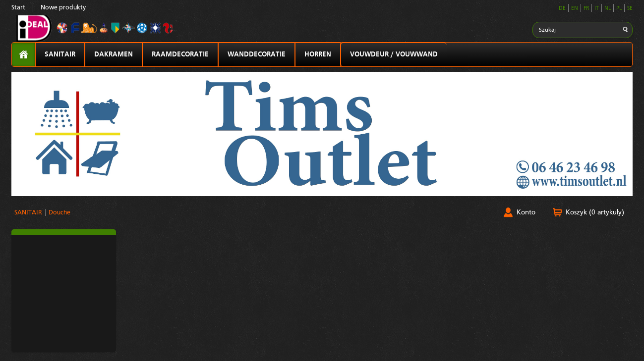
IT (597, 9)
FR (586, 9)
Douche (59, 213)
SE (630, 9)
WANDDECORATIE (257, 54)
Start (18, 8)
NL (608, 9)
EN (575, 9)
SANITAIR (60, 54)
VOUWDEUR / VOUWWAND (394, 54)
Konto (526, 212)
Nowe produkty (63, 8)
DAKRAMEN (114, 54)
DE (562, 9)
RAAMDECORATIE (180, 54)
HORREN (318, 54)
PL (619, 9)
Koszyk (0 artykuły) (595, 212)
